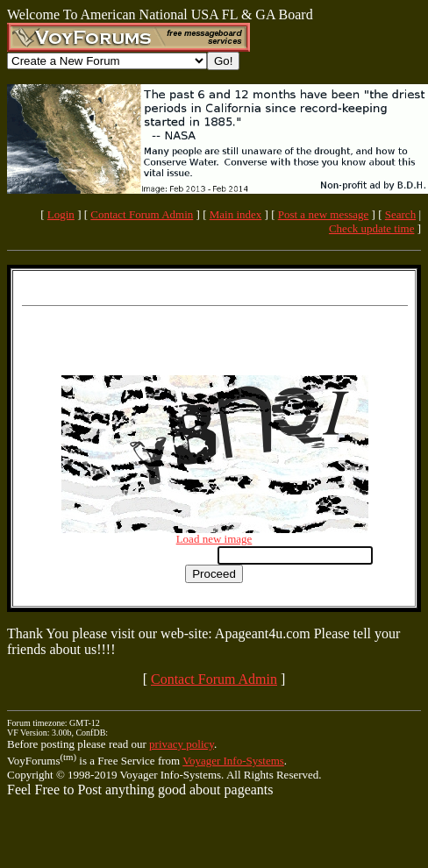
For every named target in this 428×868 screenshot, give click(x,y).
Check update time (371, 228)
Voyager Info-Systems (233, 761)
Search (400, 214)
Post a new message (324, 214)
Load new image (214, 539)
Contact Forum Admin (142, 214)
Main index (236, 214)
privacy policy (182, 744)
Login (61, 214)
